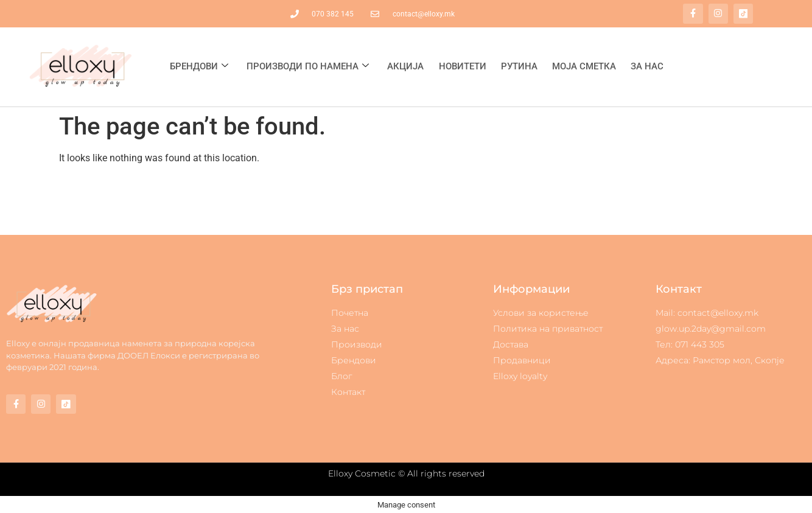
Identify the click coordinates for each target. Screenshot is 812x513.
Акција (405, 66)
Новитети (462, 66)
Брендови (199, 66)
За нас (646, 66)
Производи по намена (308, 66)
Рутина (519, 66)
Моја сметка (583, 66)
